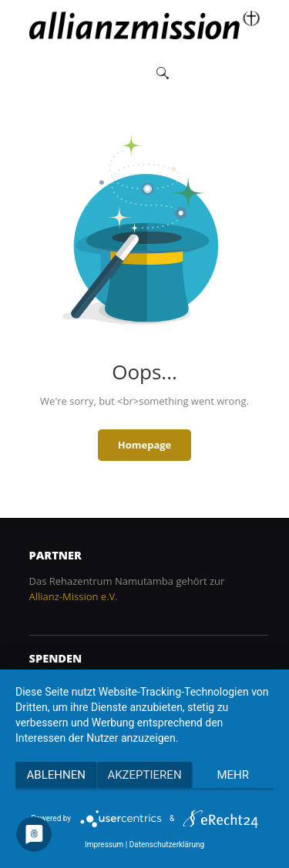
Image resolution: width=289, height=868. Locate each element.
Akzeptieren (144, 775)
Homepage (145, 445)
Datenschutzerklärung (167, 845)
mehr (234, 775)
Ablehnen (56, 775)
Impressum (104, 845)
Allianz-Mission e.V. (74, 596)
